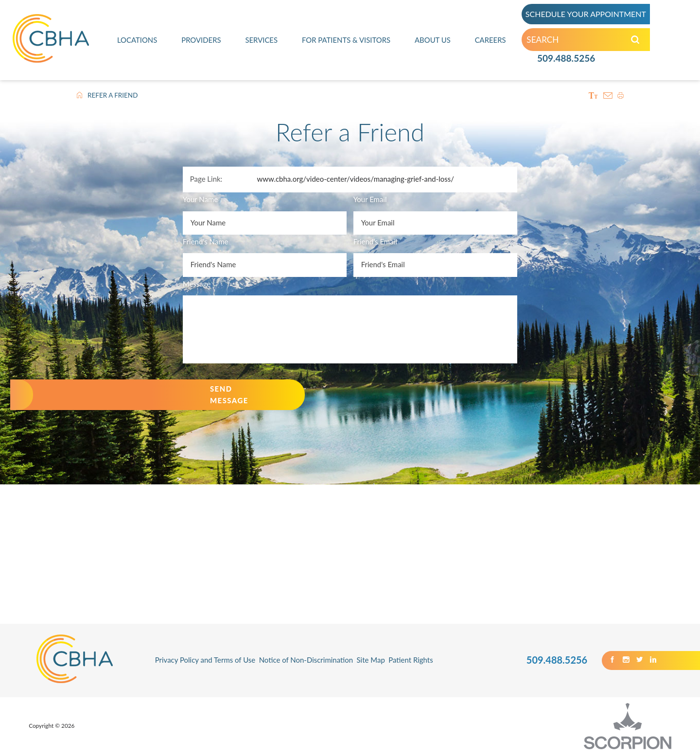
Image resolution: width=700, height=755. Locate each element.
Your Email (370, 199)
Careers (490, 41)
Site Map (371, 660)
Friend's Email (375, 241)
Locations (137, 41)
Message (197, 284)
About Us (433, 41)
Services (261, 41)
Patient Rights (411, 660)
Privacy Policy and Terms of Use (205, 660)
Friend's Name (206, 241)
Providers (201, 41)
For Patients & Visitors (346, 41)
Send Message (229, 395)
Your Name (200, 199)
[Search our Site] (640, 42)
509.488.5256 (566, 60)
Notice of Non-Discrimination (306, 660)
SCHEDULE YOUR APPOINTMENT (590, 15)
